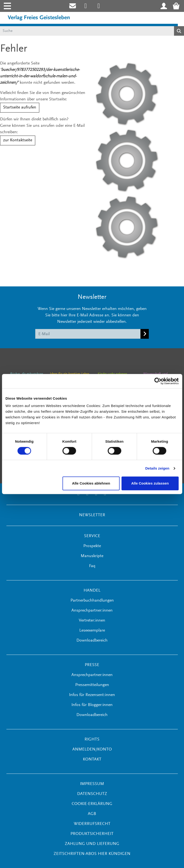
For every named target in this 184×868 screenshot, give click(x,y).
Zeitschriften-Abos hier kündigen (92, 854)
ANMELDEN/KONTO (92, 750)
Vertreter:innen (92, 621)
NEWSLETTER (92, 515)
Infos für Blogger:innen (92, 705)
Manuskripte (92, 556)
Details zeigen (157, 468)
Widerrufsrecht (92, 824)
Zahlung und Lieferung (92, 844)
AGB (92, 814)
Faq (92, 566)
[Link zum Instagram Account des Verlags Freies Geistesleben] (86, 6)
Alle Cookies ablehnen (91, 483)
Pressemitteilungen (92, 685)
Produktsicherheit (92, 834)
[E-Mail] (88, 334)
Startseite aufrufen (20, 108)
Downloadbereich (92, 641)
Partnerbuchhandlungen (92, 601)
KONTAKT (92, 760)
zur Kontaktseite (18, 140)
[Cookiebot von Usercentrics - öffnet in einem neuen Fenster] (158, 381)
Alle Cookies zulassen (150, 483)
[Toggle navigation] (7, 6)
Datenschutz (92, 794)
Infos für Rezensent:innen (92, 695)
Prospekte (92, 546)
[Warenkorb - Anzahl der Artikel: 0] (178, 6)
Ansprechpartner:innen (92, 611)
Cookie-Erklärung (92, 804)
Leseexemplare (92, 631)
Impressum (92, 784)
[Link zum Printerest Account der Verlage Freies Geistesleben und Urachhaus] (99, 6)
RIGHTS (92, 740)
